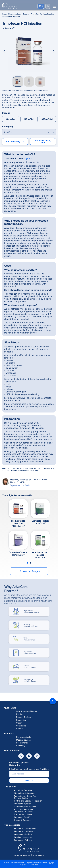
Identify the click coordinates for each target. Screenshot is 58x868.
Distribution (21, 714)
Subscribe (29, 780)
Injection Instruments (23, 837)
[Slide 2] (30, 563)
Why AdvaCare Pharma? (27, 711)
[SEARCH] (48, 6)
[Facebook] (29, 756)
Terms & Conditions (22, 855)
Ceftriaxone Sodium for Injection (28, 801)
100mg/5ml (29, 119)
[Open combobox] (29, 132)
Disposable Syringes (23, 814)
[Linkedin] (37, 756)
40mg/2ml (11, 119)
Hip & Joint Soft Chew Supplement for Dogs (24, 810)
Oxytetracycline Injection (25, 807)
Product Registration (25, 717)
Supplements (22, 743)
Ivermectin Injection (23, 804)
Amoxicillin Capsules (23, 790)
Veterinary (21, 746)
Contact (20, 729)
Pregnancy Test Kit (22, 817)
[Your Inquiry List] (41, 6)
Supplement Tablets (23, 840)
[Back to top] (53, 701)
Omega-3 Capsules (23, 820)
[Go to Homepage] (9, 6)
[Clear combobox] (48, 132)
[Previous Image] (4, 51)
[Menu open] (54, 6)
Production (21, 720)
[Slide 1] (28, 563)
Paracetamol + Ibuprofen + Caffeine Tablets (26, 797)
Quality (19, 723)
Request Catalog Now (43, 142)
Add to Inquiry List (15, 142)
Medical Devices (23, 740)
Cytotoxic (29, 158)
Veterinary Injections (23, 834)
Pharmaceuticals (23, 737)
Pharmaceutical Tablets (24, 831)
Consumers (21, 726)
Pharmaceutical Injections (25, 828)
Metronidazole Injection (24, 793)
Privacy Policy (38, 855)
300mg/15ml (47, 119)
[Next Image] (54, 51)
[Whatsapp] (21, 756)
